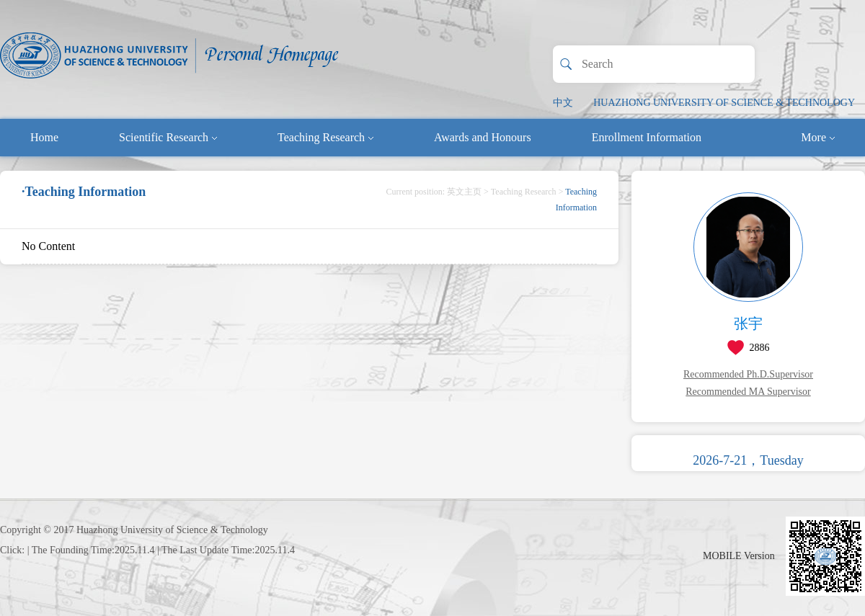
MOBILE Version (739, 556)
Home (44, 137)
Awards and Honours (483, 137)
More (818, 137)
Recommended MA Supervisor (748, 392)
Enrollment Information (647, 137)
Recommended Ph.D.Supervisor (748, 374)
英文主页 (464, 192)
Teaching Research (325, 137)
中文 (563, 103)
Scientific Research (168, 137)
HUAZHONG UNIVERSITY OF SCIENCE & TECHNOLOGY (724, 103)
